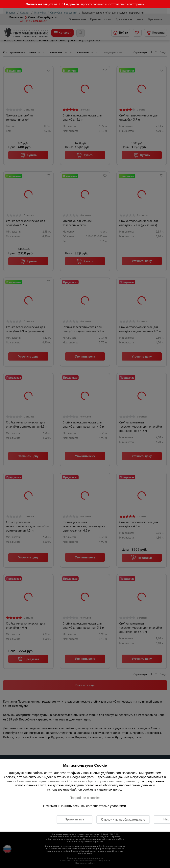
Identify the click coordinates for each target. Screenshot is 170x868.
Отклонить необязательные (123, 819)
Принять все (74, 819)
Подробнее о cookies (85, 798)
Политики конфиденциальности (40, 781)
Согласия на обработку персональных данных (102, 781)
